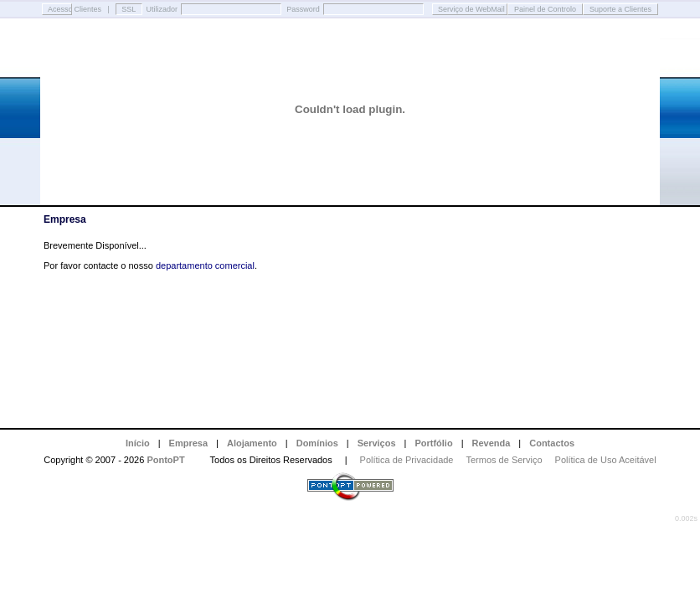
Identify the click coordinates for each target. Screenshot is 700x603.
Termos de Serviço (504, 460)
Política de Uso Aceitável (606, 460)
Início (138, 443)
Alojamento (252, 443)
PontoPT (165, 460)
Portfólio (433, 443)
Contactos (552, 443)
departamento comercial (205, 265)
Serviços (377, 443)
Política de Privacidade (407, 460)
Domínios (317, 443)
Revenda (492, 443)
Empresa (188, 443)
